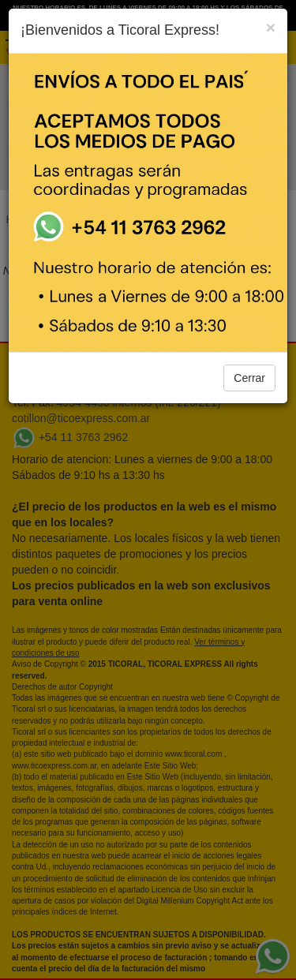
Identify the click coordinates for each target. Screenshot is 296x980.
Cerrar (249, 378)
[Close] (271, 27)
